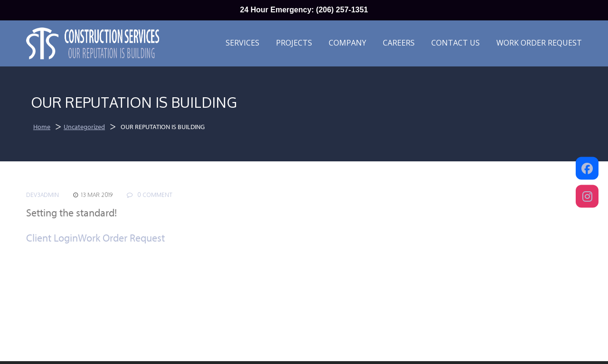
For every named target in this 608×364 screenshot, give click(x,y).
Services (242, 43)
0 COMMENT (150, 195)
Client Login (52, 238)
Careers (399, 43)
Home (42, 127)
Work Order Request (539, 43)
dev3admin (43, 195)
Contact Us (456, 43)
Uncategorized (84, 127)
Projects (294, 43)
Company (347, 43)
